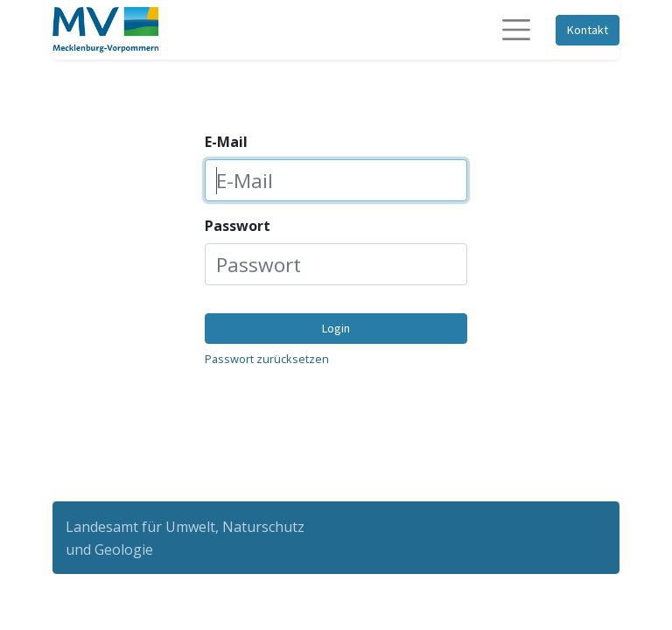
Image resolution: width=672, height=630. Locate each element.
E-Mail (226, 142)
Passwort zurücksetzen (267, 359)
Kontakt (588, 30)
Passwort (238, 226)
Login (336, 328)
